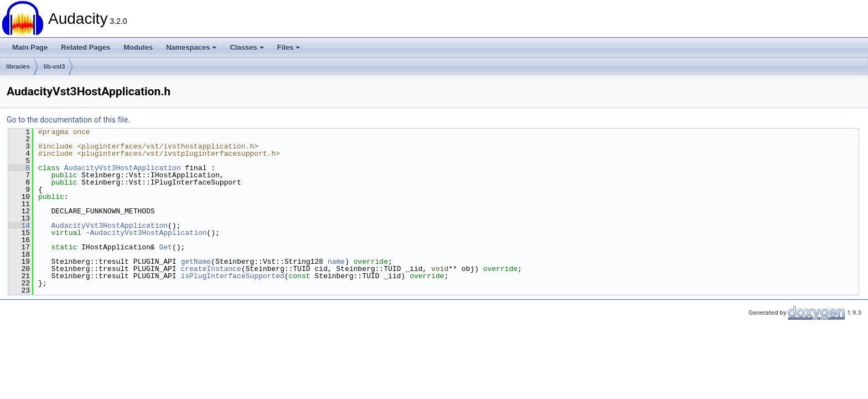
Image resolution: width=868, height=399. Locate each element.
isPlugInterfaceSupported (232, 276)
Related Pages (86, 47)
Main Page (30, 47)
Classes (247, 47)
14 (19, 226)
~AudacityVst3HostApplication (146, 233)
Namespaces (192, 47)
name (336, 262)
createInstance (211, 269)
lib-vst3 (55, 66)
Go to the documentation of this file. (68, 120)
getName (196, 262)
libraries (18, 66)
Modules (138, 47)
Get (165, 247)
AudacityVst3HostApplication (123, 168)
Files (289, 47)
